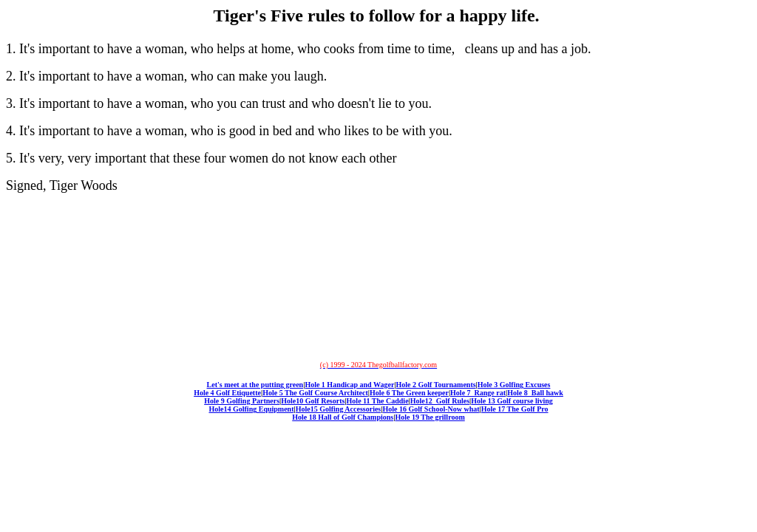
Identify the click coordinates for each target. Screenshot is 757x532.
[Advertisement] (376, 276)
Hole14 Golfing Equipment (251, 409)
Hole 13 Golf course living (512, 401)
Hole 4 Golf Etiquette (227, 393)
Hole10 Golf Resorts (313, 401)
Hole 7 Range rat (478, 393)
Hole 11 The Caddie (378, 401)
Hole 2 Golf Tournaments (436, 385)
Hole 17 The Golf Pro (515, 409)
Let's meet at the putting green (255, 385)
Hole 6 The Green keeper (409, 393)
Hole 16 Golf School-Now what (431, 409)
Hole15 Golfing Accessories (339, 409)
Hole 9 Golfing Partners (242, 401)
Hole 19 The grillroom (430, 417)
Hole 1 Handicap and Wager (349, 385)
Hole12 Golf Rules (440, 401)
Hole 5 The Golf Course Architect (315, 393)
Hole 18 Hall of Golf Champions (343, 417)
